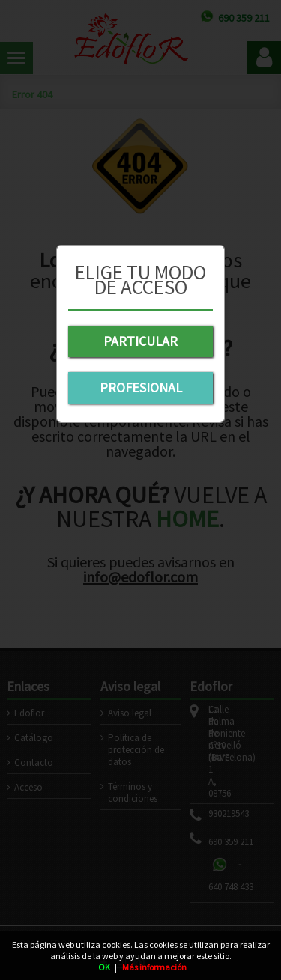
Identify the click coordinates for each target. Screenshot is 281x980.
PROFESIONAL (141, 387)
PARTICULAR (140, 341)
